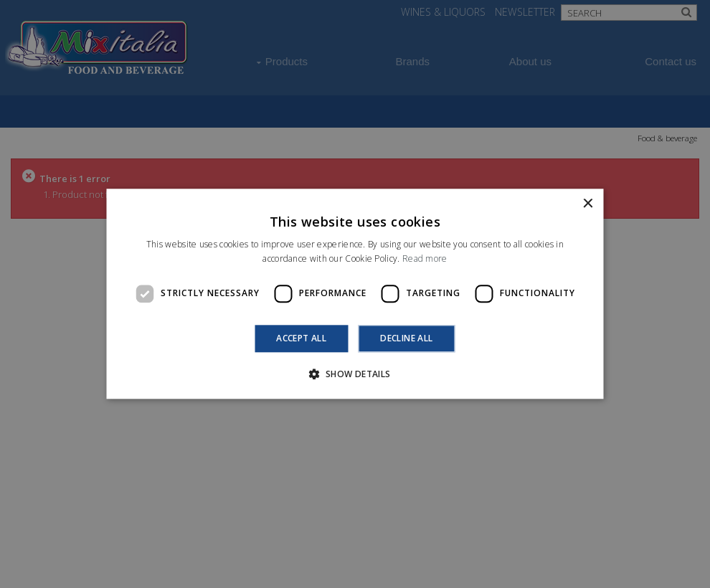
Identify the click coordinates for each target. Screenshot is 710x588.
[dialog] (355, 294)
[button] (355, 374)
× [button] (588, 204)
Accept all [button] (301, 338)
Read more (425, 259)
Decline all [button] (406, 338)
